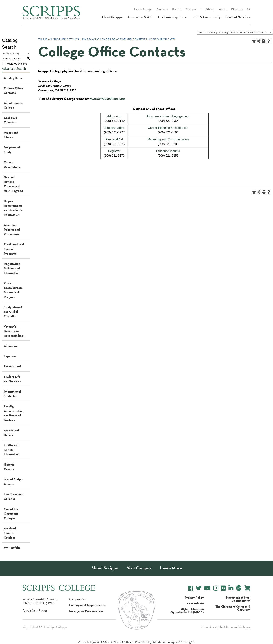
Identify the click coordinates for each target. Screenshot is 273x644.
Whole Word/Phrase (17, 64)
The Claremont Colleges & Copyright (233, 608)
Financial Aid (12, 366)
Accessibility (195, 603)
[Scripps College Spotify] (239, 588)
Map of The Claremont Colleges (11, 513)
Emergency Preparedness (86, 611)
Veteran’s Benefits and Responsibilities (14, 331)
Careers (191, 9)
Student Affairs (114, 128)
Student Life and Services (12, 379)
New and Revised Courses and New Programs (13, 184)
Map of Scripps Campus (14, 481)
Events (223, 9)
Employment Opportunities (87, 605)
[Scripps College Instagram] (216, 588)
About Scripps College (13, 105)
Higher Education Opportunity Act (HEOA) (187, 611)
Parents (177, 9)
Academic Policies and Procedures (12, 229)
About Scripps (112, 17)
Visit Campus (139, 568)
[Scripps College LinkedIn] (231, 588)
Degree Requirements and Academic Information (13, 208)
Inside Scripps (143, 9)
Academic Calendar (10, 120)
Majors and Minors (11, 135)
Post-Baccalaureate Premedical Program (13, 290)
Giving (210, 9)
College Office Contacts (13, 90)
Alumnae (162, 9)
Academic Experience (173, 17)
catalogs (90, 642)
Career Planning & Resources (168, 128)
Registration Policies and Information (12, 268)
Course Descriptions (12, 164)
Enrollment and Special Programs (14, 249)
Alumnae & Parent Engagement (168, 116)
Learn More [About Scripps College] (171, 568)
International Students (12, 394)
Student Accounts (168, 151)
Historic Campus (9, 467)
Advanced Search (14, 69)
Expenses (10, 356)
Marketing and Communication (168, 139)
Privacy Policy (194, 597)
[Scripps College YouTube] (207, 588)
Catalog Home (13, 78)
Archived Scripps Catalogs (10, 533)
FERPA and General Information (12, 450)
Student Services (238, 17)
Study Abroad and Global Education (13, 312)
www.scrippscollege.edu (107, 99)
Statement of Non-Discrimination (238, 599)
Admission (11, 346)
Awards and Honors (11, 432)
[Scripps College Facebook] (191, 588)
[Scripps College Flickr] (223, 588)
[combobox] (235, 32)
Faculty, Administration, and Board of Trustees (14, 413)
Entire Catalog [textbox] (11, 54)
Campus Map (78, 599)
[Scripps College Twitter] (199, 588)
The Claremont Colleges (14, 496)
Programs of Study (12, 150)
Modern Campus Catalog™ (174, 642)
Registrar (114, 151)
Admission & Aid (140, 17)
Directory (237, 9)
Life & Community (207, 17)
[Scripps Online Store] (247, 588)
